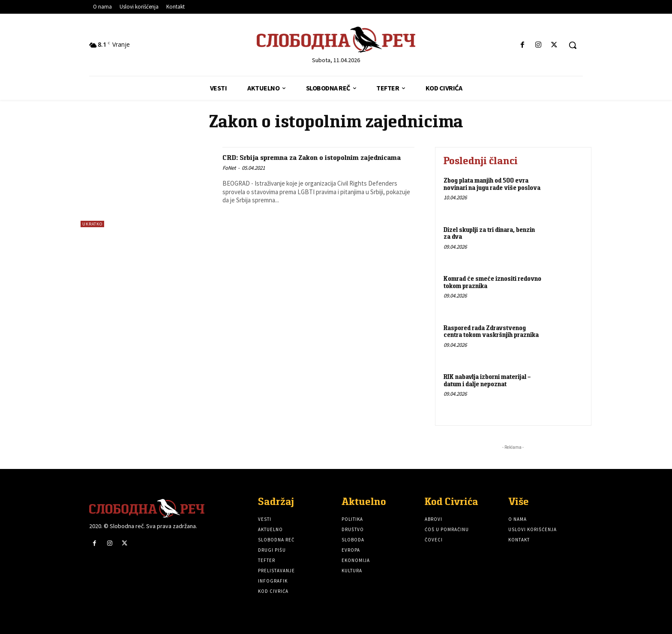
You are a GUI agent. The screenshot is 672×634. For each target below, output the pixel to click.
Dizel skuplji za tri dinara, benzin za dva (489, 233)
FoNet (229, 178)
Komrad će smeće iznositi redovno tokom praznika (492, 282)
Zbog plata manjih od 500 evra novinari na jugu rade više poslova (492, 184)
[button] (573, 45)
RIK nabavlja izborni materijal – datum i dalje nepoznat (487, 380)
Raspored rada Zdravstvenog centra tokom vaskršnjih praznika (491, 331)
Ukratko (92, 224)
